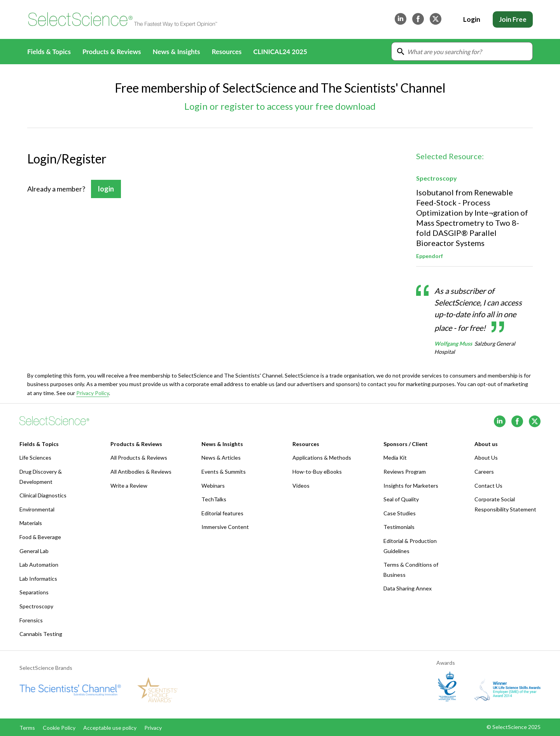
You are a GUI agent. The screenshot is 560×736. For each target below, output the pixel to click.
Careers (484, 472)
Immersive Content (225, 527)
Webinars (213, 486)
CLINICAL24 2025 (280, 52)
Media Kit (395, 458)
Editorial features (222, 513)
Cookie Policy (59, 728)
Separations (34, 592)
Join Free (513, 19)
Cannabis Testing (41, 634)
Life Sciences (35, 458)
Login (472, 19)
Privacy (153, 728)
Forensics (31, 620)
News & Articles (221, 458)
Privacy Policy (93, 393)
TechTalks (214, 499)
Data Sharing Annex (408, 588)
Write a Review (129, 486)
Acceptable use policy (110, 728)
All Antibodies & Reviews (141, 472)
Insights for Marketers (411, 486)
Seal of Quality (401, 499)
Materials (31, 523)
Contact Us (488, 486)
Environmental (37, 509)
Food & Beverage (40, 537)
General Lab (34, 551)
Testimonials (399, 527)
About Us (486, 458)
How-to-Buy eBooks (317, 472)
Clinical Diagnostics (43, 495)
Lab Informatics (38, 579)
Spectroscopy (36, 606)
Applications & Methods (322, 458)
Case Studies (400, 513)
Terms (27, 728)
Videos (301, 486)
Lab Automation (39, 565)
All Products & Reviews (139, 458)
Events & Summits (224, 472)
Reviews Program (405, 472)
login (106, 189)
